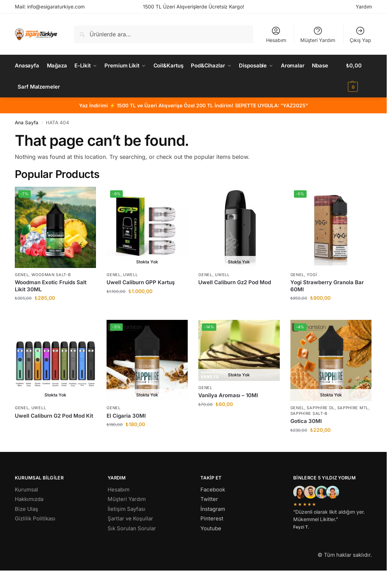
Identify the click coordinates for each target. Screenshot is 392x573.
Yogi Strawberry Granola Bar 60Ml (327, 286)
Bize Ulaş (26, 509)
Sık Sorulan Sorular (132, 528)
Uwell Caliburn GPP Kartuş (141, 282)
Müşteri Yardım (318, 34)
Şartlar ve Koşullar (130, 518)
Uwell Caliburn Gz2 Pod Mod (235, 282)
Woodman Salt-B (51, 275)
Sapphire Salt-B (309, 413)
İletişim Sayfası (126, 509)
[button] (359, 76)
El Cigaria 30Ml (126, 416)
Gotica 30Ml (306, 421)
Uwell (131, 275)
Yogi (312, 275)
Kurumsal (26, 490)
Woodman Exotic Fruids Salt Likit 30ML (51, 286)
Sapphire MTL (353, 408)
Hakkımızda (29, 499)
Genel (22, 275)
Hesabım (276, 34)
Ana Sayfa (27, 123)
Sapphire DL (321, 408)
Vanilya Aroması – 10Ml (228, 395)
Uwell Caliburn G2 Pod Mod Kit (54, 416)
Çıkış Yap (360, 34)
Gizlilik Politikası (35, 518)
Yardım (364, 7)
